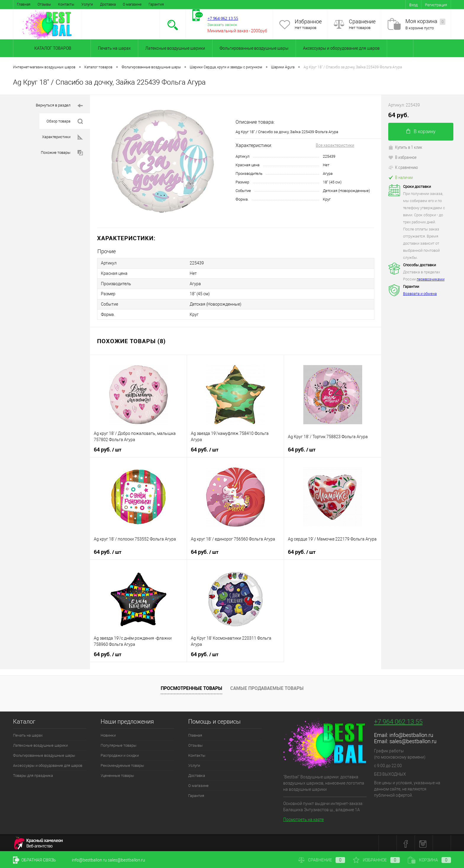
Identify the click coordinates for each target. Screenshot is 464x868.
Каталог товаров (52, 48)
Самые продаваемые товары (267, 687)
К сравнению (403, 167)
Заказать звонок (222, 25)
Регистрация (436, 5)
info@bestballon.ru (411, 734)
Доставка (108, 4)
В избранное (402, 157)
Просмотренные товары (191, 687)
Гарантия (156, 4)
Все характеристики (335, 145)
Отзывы (44, 4)
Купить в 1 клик (405, 147)
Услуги (87, 4)
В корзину (421, 132)
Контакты (66, 4)
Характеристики (62, 137)
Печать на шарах (114, 48)
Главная (24, 4)
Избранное (308, 21)
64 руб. (108, 448)
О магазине (132, 4)
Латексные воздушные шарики (175, 48)
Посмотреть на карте (303, 818)
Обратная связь (34, 860)
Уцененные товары (117, 774)
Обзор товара (65, 121)
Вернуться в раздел (59, 106)
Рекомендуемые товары (122, 764)
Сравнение (362, 21)
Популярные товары (119, 744)
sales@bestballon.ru (413, 740)
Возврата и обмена (420, 294)
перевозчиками (431, 279)
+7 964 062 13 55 (398, 721)
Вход (413, 5)
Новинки (108, 734)
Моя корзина (425, 21)
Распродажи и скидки (120, 754)
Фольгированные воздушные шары (254, 48)
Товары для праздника (33, 774)
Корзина (429, 860)
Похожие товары (62, 153)
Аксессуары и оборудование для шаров (341, 48)
